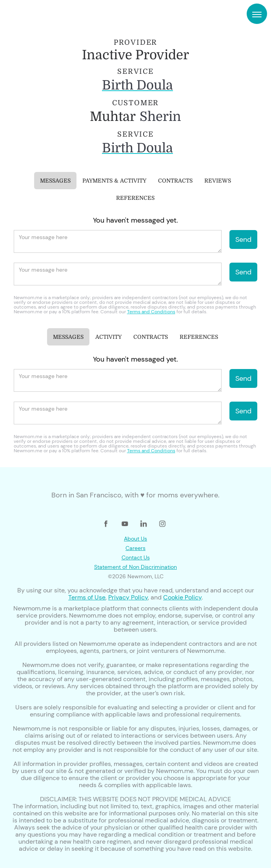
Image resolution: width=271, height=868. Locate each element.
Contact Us (136, 557)
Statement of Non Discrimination (135, 567)
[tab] (55, 181)
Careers (135, 548)
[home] (35, 14)
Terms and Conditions (151, 312)
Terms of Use (87, 597)
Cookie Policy (182, 597)
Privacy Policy (128, 597)
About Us (135, 539)
